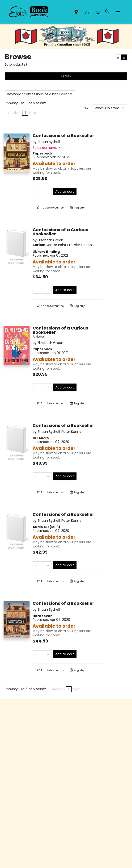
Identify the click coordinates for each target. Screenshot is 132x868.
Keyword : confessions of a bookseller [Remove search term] (40, 94)
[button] (76, 13)
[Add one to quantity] (48, 192)
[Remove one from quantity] (36, 192)
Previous (15, 113)
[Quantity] (42, 192)
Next (32, 113)
